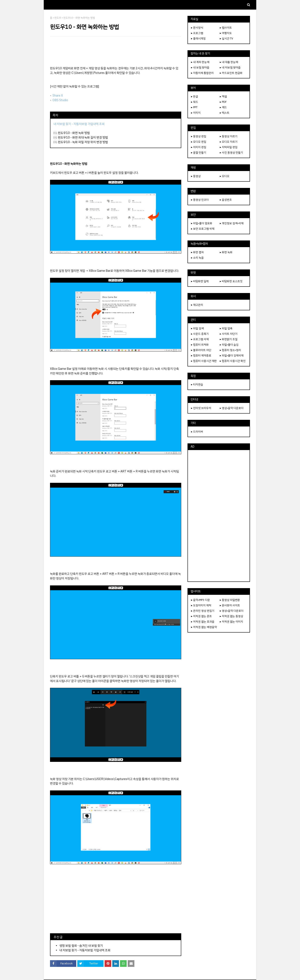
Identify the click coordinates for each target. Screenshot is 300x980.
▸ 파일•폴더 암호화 (202, 223)
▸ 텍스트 (225, 113)
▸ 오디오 (225, 176)
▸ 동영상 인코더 (200, 200)
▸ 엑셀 (223, 96)
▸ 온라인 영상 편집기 (203, 611)
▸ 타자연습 (197, 384)
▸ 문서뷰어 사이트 (230, 605)
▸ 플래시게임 (198, 38)
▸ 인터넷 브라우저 (201, 408)
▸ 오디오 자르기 (229, 142)
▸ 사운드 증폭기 (200, 334)
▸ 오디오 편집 (199, 142)
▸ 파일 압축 (226, 328)
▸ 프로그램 (197, 33)
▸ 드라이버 (197, 432)
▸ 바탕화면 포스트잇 (231, 281)
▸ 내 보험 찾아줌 (200, 67)
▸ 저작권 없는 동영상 (231, 616)
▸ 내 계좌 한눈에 (200, 62)
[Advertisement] (116, 51)
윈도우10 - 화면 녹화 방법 (74, 133)
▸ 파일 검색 (197, 328)
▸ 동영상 (196, 176)
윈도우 (58, 18)
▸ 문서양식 (197, 28)
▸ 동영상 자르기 (229, 136)
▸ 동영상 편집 (199, 136)
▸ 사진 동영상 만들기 (231, 153)
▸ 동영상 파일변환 (230, 600)
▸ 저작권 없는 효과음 (203, 622)
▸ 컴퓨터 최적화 (200, 345)
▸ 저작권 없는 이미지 (231, 622)
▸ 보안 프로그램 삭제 (203, 229)
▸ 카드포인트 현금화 (231, 73)
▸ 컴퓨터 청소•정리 (230, 350)
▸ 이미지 (196, 113)
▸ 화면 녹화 (226, 252)
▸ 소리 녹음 (197, 258)
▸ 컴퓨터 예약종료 (201, 355)
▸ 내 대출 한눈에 (229, 62)
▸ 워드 (195, 102)
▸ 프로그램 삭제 (200, 339)
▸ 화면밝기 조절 (229, 339)
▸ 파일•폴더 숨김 (229, 345)
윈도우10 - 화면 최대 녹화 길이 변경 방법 (83, 137)
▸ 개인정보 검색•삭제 (232, 223)
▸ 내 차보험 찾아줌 (230, 67)
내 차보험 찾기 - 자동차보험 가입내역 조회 (85, 950)
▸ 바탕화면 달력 (200, 281)
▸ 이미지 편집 (199, 147)
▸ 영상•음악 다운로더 (232, 408)
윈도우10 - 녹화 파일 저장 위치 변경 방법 (83, 142)
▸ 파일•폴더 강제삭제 (232, 355)
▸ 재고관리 (197, 305)
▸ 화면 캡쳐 (197, 252)
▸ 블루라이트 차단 (201, 350)
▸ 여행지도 (226, 33)
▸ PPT (194, 107)
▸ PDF (223, 102)
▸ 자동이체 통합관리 (202, 73)
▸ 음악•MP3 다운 (201, 600)
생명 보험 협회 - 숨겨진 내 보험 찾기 (81, 946)
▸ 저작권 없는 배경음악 (204, 627)
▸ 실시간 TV (226, 38)
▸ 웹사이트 (226, 28)
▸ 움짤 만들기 (199, 153)
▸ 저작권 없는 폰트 (201, 616)
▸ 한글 (195, 96)
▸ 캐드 (223, 107)
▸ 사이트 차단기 (229, 334)
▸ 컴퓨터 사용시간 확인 (233, 361)
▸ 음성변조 (226, 200)
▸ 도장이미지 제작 (201, 605)
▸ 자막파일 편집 (229, 147)
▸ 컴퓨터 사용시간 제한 (204, 361)
